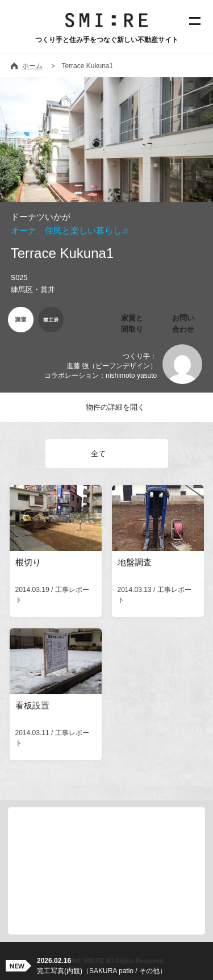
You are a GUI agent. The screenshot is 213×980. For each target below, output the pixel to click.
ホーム (32, 66)
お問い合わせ (183, 324)
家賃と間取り (132, 324)
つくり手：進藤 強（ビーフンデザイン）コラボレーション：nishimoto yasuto (101, 366)
